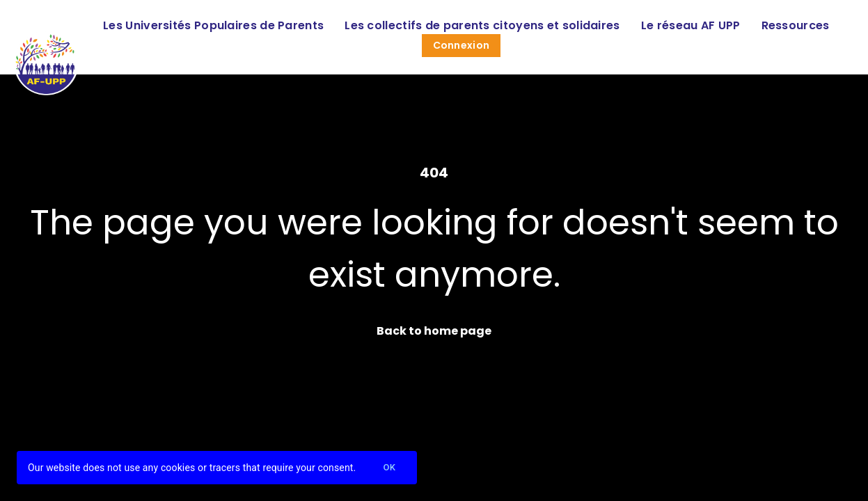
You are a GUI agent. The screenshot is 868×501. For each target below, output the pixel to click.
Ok (389, 468)
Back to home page (434, 331)
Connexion (461, 45)
